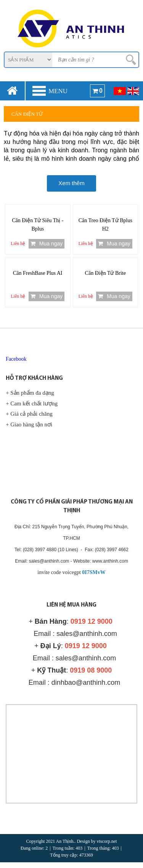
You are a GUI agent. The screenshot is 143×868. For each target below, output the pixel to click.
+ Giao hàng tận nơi (29, 424)
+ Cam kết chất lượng (32, 403)
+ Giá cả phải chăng (29, 414)
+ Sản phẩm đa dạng (30, 393)
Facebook (16, 359)
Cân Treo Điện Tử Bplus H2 (105, 225)
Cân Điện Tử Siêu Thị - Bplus (38, 225)
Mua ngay (47, 244)
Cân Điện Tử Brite (105, 273)
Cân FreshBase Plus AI (38, 273)
